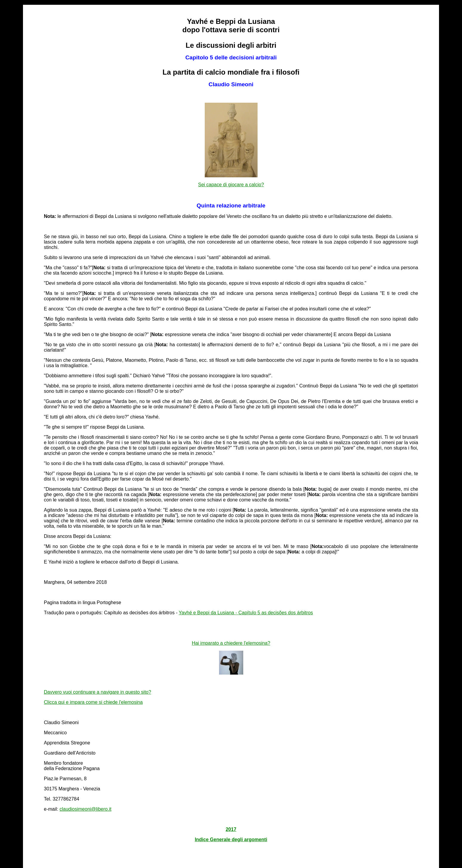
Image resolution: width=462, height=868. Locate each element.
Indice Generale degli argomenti (231, 839)
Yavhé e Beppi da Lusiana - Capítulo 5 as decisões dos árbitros (246, 613)
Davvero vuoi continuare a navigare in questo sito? (97, 692)
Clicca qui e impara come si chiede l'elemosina (93, 702)
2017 (231, 829)
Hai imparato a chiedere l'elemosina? (231, 643)
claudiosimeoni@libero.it (86, 809)
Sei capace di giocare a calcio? (231, 185)
